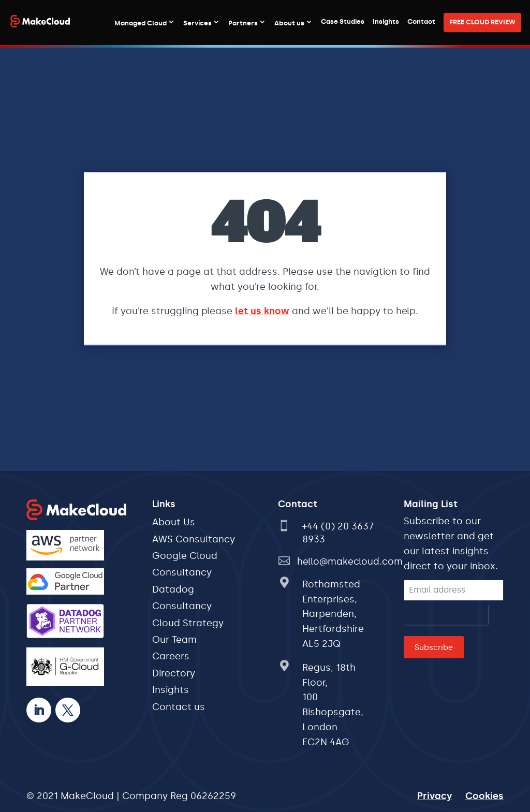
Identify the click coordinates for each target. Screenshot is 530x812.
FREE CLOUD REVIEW (482, 22)
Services (197, 23)
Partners (243, 23)
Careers (171, 656)
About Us (174, 522)
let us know (262, 311)
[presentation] (446, 615)
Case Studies (343, 21)
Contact (421, 21)
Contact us (179, 707)
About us (289, 23)
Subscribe (434, 647)
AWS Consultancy (194, 539)
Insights (386, 21)
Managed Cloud (141, 23)
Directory (174, 673)
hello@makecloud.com (350, 562)
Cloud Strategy (188, 623)
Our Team (174, 640)
